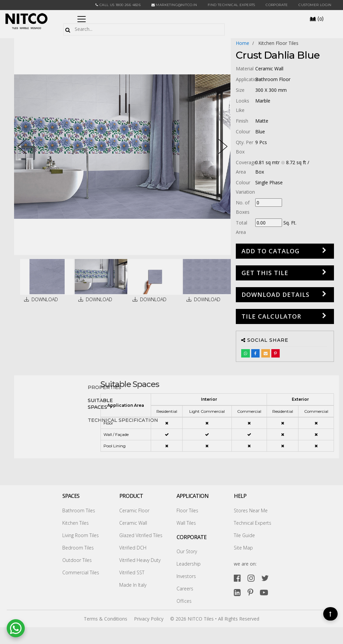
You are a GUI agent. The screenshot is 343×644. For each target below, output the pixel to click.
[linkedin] (237, 592)
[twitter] (265, 578)
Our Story (187, 551)
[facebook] (237, 578)
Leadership (189, 564)
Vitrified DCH (133, 548)
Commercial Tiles (81, 572)
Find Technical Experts (231, 5)
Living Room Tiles (81, 535)
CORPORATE (277, 5)
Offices (184, 601)
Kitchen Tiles (76, 523)
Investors (186, 576)
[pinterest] (250, 592)
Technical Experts (253, 523)
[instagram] (251, 578)
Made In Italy (133, 585)
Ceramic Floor (134, 510)
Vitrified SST (132, 572)
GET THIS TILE (265, 273)
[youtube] (264, 592)
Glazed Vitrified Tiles (141, 535)
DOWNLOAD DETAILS (276, 295)
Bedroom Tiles (78, 548)
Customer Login (315, 5)
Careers (185, 589)
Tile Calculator (271, 316)
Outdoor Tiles (77, 560)
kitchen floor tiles (278, 43)
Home (243, 43)
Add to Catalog (270, 251)
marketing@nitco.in (174, 5)
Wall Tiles (186, 523)
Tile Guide (244, 535)
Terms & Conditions (106, 619)
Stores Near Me (251, 510)
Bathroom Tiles (79, 510)
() (317, 18)
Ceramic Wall (133, 523)
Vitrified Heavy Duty (140, 560)
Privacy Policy (149, 619)
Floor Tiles (187, 510)
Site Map (243, 548)
